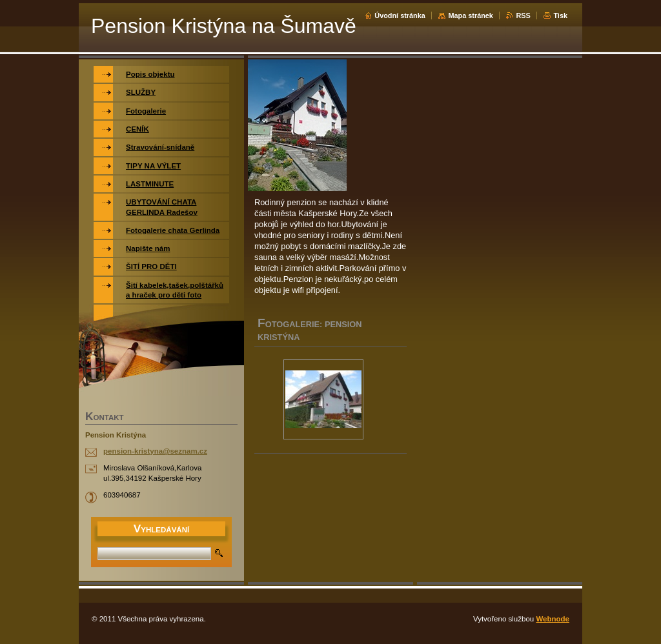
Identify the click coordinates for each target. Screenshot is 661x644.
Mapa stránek (471, 15)
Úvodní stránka (400, 15)
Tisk (560, 15)
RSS (523, 15)
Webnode (553, 619)
